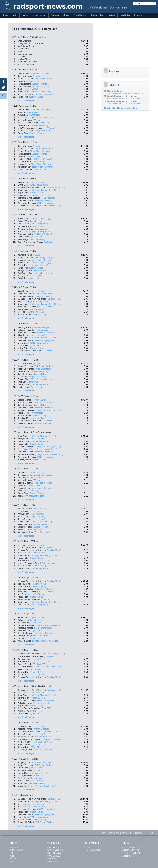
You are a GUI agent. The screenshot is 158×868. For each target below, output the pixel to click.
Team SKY (22, 51)
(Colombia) (51, 128)
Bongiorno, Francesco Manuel (30, 732)
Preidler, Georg (24, 742)
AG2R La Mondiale (26, 64)
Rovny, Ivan (23, 276)
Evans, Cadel (23, 185)
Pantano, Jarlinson (26, 514)
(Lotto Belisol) (38, 162)
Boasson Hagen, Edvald (28, 123)
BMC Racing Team (26, 46)
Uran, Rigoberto (24, 190)
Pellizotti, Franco (25, 561)
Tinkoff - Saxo (23, 49)
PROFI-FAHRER (53, 861)
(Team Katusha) (48, 198)
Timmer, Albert (24, 379)
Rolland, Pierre (24, 553)
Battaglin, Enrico (25, 270)
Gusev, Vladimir (24, 377)
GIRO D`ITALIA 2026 (54, 847)
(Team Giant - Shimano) (40, 74)
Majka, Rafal (23, 193)
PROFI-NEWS (15, 847)
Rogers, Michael (25, 400)
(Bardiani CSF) (39, 270)
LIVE (12, 853)
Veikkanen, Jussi (25, 631)
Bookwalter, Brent (25, 737)
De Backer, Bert (24, 167)
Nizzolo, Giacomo (25, 79)
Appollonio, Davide (26, 94)
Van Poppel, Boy (25, 273)
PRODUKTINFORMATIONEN (131, 853)
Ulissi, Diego (23, 182)
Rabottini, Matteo (25, 226)
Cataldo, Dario (24, 346)
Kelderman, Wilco (25, 201)
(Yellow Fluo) (41, 169)
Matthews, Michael (26, 92)
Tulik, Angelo (23, 478)
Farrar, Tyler (23, 97)
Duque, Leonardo (25, 776)
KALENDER (14, 858)
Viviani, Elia (23, 81)
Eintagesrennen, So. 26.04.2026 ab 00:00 (125, 97)
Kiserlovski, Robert (26, 294)
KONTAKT (139, 833)
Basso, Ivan (23, 669)
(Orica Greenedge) (43, 92)
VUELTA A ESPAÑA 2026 (56, 853)
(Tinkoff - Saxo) (36, 193)
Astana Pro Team (25, 54)
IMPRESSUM (149, 833)
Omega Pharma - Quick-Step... (31, 44)
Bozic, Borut (23, 496)
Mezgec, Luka (24, 164)
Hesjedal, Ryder (24, 315)
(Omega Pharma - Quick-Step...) (46, 190)
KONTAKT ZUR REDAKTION (131, 847)
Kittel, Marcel (23, 74)
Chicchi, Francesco (26, 169)
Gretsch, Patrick (24, 460)
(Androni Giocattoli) (40, 87)
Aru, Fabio (22, 312)
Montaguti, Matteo (25, 159)
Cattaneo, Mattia (25, 527)
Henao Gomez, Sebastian (29, 599)
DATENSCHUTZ (127, 833)
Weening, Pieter (24, 327)
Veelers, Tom (23, 151)
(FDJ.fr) (36, 76)
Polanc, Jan (23, 517)
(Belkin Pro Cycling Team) (45, 201)
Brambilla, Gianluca (26, 410)
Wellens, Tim (23, 221)
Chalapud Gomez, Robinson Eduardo (34, 739)
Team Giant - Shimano (27, 62)
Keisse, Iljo (22, 786)
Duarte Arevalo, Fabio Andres (30, 242)
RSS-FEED (88, 847)
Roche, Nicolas (24, 519)
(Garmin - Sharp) (36, 97)
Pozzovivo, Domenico (27, 203)
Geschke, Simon (25, 403)
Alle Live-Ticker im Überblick (122, 108)
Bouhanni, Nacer (25, 76)
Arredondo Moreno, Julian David (31, 188)
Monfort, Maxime (25, 745)
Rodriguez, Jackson (26, 475)
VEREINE (13, 861)
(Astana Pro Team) (36, 312)
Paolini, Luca (23, 778)
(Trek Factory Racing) (43, 79)
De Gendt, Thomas (26, 454)
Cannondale (23, 57)
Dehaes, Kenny (24, 162)
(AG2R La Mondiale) (44, 94)
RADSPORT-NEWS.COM (93, 850)
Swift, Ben (22, 89)
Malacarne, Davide (26, 330)
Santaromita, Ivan (25, 229)
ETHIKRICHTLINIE (128, 856)
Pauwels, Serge (24, 641)
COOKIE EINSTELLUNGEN (111, 833)
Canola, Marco (24, 472)
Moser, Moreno (24, 413)
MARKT (13, 856)
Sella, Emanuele (25, 524)
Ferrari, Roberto (24, 84)
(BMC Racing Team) (39, 185)
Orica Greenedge (25, 41)
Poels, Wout (23, 449)
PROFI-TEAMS (52, 858)
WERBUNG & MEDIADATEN (131, 850)
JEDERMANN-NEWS (17, 850)
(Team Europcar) (42, 330)
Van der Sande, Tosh (27, 781)
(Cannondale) (34, 81)
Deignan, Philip (24, 659)
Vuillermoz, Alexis (25, 423)
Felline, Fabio (23, 636)
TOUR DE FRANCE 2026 (55, 850)
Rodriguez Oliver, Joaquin (29, 198)
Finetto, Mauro (24, 237)
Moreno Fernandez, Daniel (29, 563)
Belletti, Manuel (24, 87)
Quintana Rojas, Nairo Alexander (32, 206)
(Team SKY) (33, 89)
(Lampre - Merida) (40, 84)
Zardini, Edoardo (25, 664)
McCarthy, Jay (24, 623)
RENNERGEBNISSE (54, 856)
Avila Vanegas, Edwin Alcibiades (31, 128)
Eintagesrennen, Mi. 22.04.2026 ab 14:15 (125, 92)
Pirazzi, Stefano (24, 618)
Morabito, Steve (24, 232)
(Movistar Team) (54, 206)
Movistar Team (24, 59)
